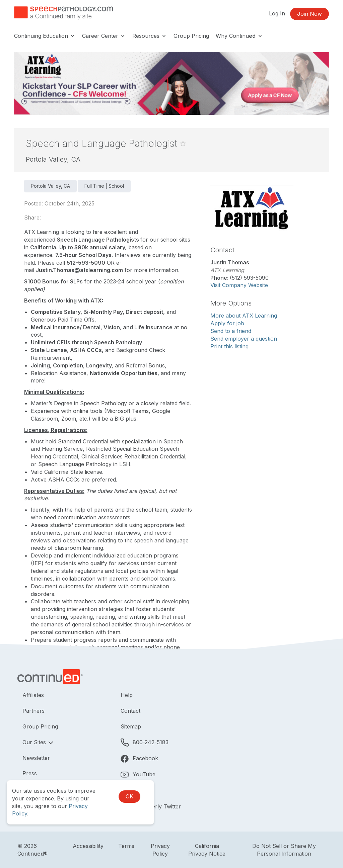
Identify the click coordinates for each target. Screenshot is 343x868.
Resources (150, 36)
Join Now (310, 14)
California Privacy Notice (207, 850)
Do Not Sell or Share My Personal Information (284, 850)
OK (129, 796)
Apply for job (227, 323)
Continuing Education (45, 36)
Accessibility (88, 846)
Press (30, 773)
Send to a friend (231, 331)
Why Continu (239, 36)
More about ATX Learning (244, 316)
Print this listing (229, 346)
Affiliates (33, 695)
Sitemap (131, 726)
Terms (126, 846)
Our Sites (35, 742)
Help (127, 695)
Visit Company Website (239, 285)
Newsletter (36, 758)
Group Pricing (191, 36)
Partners (33, 711)
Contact (130, 711)
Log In (277, 13)
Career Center (104, 36)
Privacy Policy (160, 850)
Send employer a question (244, 339)
